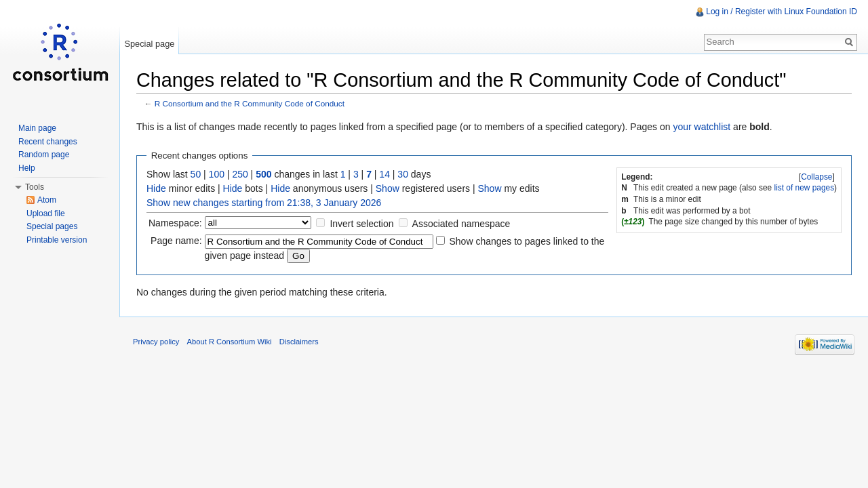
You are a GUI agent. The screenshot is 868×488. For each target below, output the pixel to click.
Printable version (57, 240)
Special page (149, 44)
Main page (37, 128)
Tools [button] (35, 187)
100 (217, 174)
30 (403, 174)
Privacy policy (156, 342)
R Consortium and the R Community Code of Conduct (250, 103)
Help (27, 168)
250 (240, 174)
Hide (156, 188)
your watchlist (702, 127)
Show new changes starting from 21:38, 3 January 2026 (264, 203)
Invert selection (361, 224)
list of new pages (805, 188)
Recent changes (48, 142)
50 (196, 174)
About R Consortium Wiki (230, 342)
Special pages (52, 226)
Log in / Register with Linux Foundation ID (782, 12)
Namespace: (175, 223)
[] (817, 177)
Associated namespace (461, 224)
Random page (44, 155)
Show (388, 188)
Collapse (816, 177)
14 (384, 174)
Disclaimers (299, 342)
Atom (47, 200)
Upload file (46, 213)
